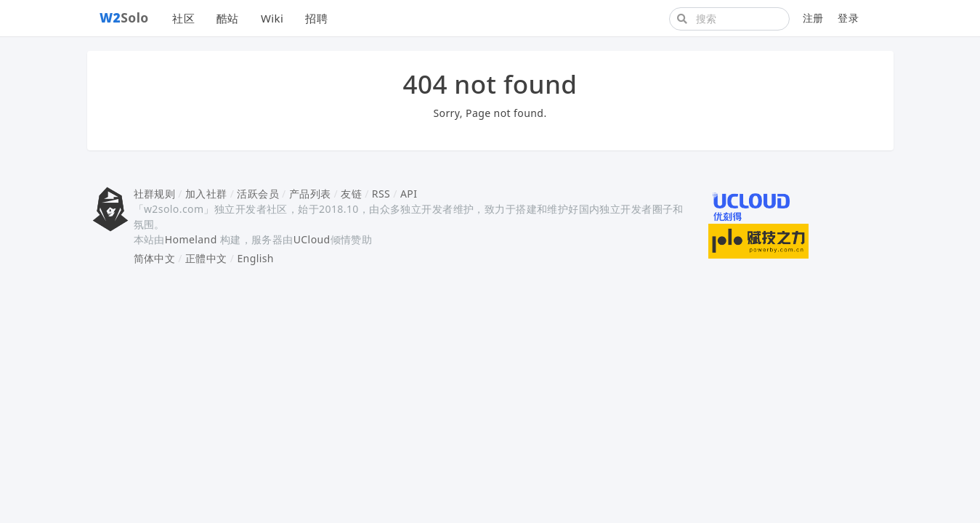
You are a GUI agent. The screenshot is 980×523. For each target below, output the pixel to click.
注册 (813, 18)
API (409, 194)
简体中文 (155, 258)
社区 (183, 18)
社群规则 (155, 194)
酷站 (228, 18)
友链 (351, 194)
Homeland (191, 239)
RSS (381, 194)
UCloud (312, 239)
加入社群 (206, 194)
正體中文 (206, 258)
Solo (124, 17)
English (255, 258)
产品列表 (310, 194)
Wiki (272, 18)
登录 (848, 18)
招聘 (316, 18)
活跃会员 (258, 194)
